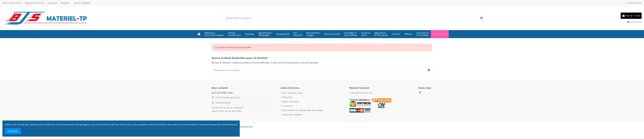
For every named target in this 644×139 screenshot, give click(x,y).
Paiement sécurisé (35, 3)
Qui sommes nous (12, 3)
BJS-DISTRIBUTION (243, 127)
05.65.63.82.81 (223, 103)
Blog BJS (65, 3)
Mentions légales (292, 115)
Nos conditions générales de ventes (303, 110)
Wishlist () (634, 3)
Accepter (13, 131)
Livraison (53, 3)
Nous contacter (291, 102)
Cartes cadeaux (82, 3)
